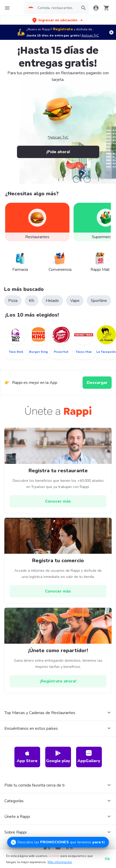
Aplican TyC (90, 35)
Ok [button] (107, 859)
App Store (27, 757)
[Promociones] (58, 842)
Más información (60, 862)
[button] (58, 20)
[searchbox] (57, 8)
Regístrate (63, 29)
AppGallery (89, 757)
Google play (58, 757)
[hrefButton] (58, 501)
